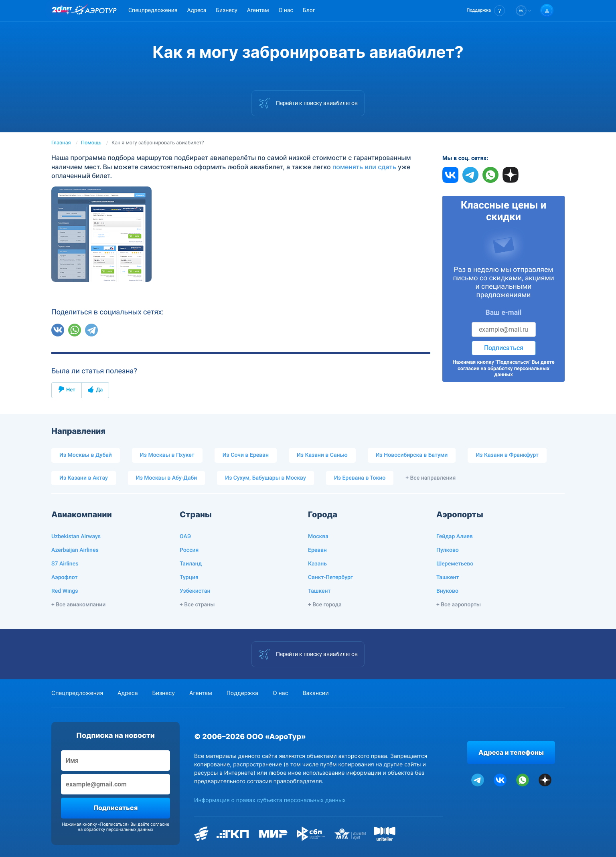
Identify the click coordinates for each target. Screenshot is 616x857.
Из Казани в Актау (84, 478)
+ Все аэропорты (459, 605)
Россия (189, 550)
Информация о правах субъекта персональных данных (270, 800)
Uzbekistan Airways (76, 537)
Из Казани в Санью (322, 455)
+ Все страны (197, 605)
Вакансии (315, 693)
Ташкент (319, 591)
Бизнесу (226, 10)
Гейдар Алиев (455, 537)
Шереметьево (455, 564)
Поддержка (242, 693)
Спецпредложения (153, 10)
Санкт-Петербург (330, 577)
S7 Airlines (65, 564)
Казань (317, 564)
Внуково (447, 591)
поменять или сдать (364, 167)
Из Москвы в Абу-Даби (167, 478)
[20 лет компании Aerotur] (62, 11)
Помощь (91, 143)
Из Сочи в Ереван (246, 455)
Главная (61, 143)
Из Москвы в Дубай (86, 455)
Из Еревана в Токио (360, 478)
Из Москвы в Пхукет (167, 455)
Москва (318, 537)
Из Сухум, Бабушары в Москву (265, 478)
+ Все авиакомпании (78, 605)
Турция (189, 577)
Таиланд (191, 564)
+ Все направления (431, 478)
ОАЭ (185, 537)
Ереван (317, 550)
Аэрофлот (64, 577)
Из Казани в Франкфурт (507, 455)
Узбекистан (195, 591)
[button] (486, 11)
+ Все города (325, 605)
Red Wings (65, 591)
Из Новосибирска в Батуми (412, 455)
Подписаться (504, 348)
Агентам (258, 10)
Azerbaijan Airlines (75, 550)
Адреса (197, 10)
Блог (309, 10)
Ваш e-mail (504, 313)
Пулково (448, 550)
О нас (286, 10)
